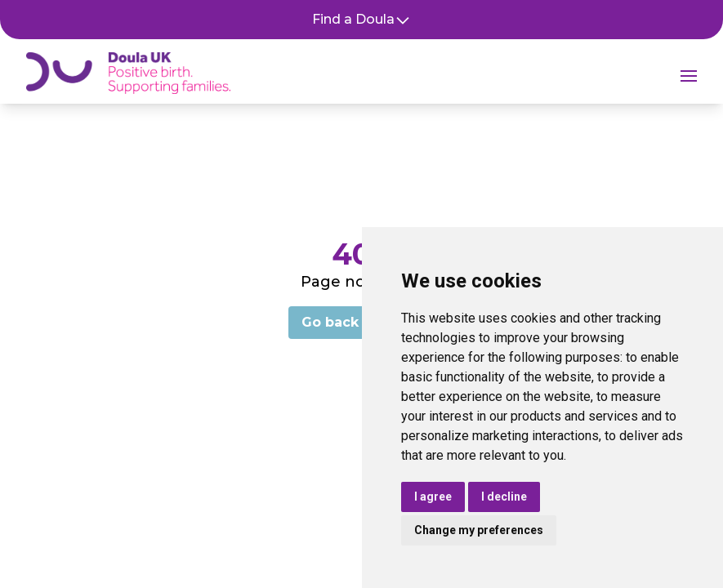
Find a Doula (361, 20)
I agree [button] (433, 497)
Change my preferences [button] (479, 530)
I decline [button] (504, 497)
